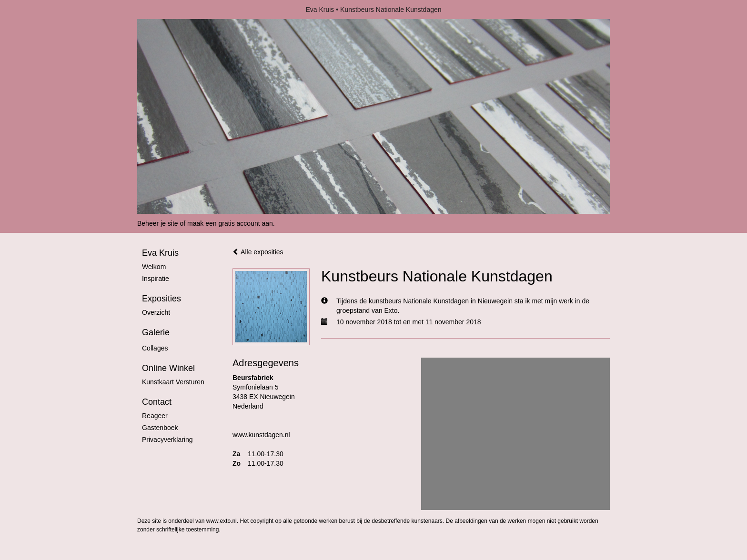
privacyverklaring (167, 440)
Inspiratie (156, 279)
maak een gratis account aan (230, 223)
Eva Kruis (320, 10)
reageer (155, 416)
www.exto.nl (222, 521)
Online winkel (168, 368)
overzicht (156, 312)
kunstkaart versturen (173, 382)
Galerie (156, 332)
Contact (157, 402)
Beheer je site (158, 223)
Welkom (154, 267)
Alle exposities (258, 252)
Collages (155, 348)
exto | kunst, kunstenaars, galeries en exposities (164, 10)
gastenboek (160, 428)
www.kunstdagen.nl (261, 435)
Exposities (162, 299)
